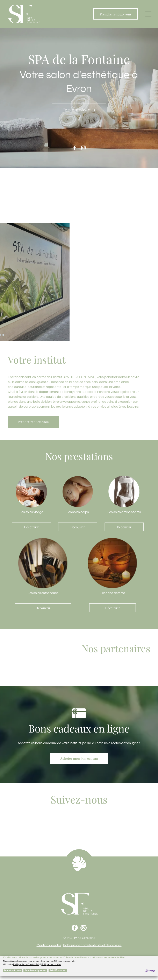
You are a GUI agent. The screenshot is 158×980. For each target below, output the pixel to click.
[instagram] (84, 149)
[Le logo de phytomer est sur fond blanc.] (93, 671)
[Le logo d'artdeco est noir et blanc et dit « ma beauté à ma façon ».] (132, 671)
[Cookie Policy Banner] (79, 966)
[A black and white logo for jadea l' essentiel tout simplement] (119, 671)
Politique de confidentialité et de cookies (92, 945)
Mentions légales (49, 945)
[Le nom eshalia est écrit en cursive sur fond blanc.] (106, 671)
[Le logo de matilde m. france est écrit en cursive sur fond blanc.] (146, 671)
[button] (148, 14)
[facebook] (75, 149)
